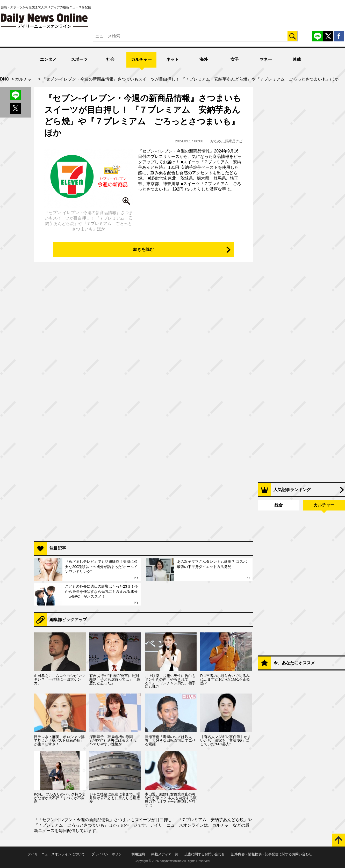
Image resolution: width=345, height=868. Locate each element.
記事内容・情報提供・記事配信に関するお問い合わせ (272, 854)
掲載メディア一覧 (165, 854)
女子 (235, 59)
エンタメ (48, 59)
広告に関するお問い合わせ (205, 854)
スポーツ (79, 59)
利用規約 (138, 854)
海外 (204, 59)
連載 (297, 59)
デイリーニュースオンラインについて (56, 854)
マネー (266, 59)
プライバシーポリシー (108, 854)
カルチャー (141, 59)
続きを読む (143, 249)
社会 (110, 59)
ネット (172, 59)
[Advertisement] (143, 470)
